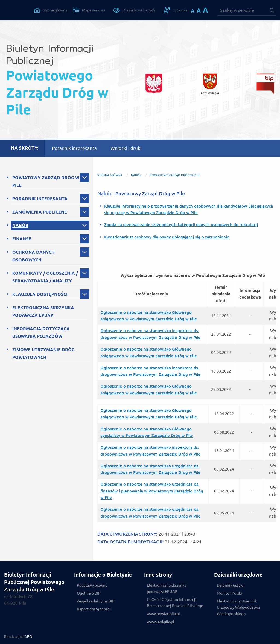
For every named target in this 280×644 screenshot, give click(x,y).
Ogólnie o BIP (89, 593)
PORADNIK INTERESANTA (40, 199)
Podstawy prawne (92, 585)
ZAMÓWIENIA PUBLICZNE (40, 212)
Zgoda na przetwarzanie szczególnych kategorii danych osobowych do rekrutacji (181, 225)
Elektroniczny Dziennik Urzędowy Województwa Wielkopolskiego (238, 607)
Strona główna (110, 175)
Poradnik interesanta (74, 148)
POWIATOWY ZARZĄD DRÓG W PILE (46, 181)
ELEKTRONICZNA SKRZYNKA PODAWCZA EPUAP (43, 311)
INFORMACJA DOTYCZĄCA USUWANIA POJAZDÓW (41, 332)
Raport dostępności (94, 609)
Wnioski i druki (126, 148)
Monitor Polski (229, 593)
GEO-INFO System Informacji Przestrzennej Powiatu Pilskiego (175, 603)
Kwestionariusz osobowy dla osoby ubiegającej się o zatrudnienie (167, 237)
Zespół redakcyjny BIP (96, 601)
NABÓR (20, 225)
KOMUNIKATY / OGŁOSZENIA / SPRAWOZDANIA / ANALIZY (45, 277)
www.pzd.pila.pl (161, 622)
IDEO (28, 637)
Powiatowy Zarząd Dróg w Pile (175, 175)
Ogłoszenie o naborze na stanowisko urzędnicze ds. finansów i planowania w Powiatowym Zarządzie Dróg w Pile (152, 491)
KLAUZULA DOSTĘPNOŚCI (40, 294)
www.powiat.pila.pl (163, 614)
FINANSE (22, 239)
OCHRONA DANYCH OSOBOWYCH (33, 256)
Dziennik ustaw (230, 585)
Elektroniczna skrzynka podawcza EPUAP (167, 588)
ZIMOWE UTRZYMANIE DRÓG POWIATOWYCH (43, 353)
